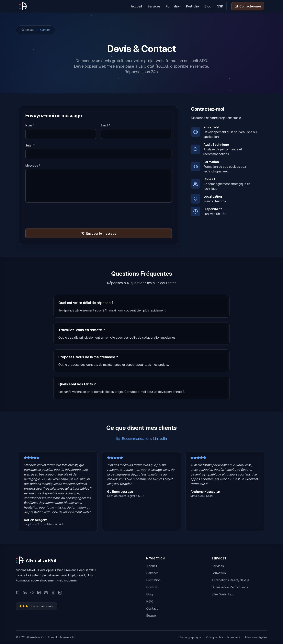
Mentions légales (256, 637)
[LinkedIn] (25, 593)
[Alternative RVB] (23, 6)
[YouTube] (46, 593)
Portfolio (192, 6)
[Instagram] (60, 593)
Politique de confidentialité (223, 637)
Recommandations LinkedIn (142, 439)
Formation (173, 6)
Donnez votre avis (36, 606)
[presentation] (55, 216)
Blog (208, 6)
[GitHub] (18, 593)
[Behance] (39, 593)
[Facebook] (53, 593)
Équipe (151, 615)
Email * (106, 125)
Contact (45, 30)
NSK (220, 6)
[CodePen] (32, 593)
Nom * (30, 125)
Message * (33, 165)
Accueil (136, 6)
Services (154, 6)
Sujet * (30, 145)
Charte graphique (190, 637)
